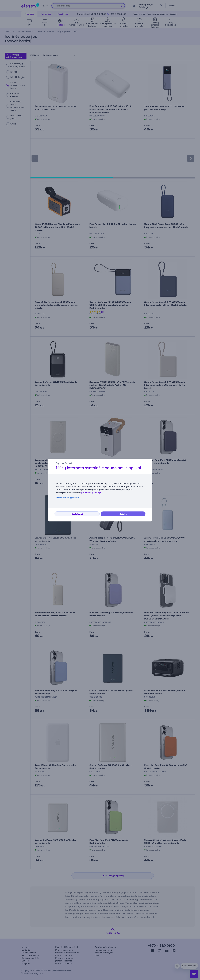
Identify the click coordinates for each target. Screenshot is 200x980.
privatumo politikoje (91, 493)
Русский (68, 463)
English (59, 463)
